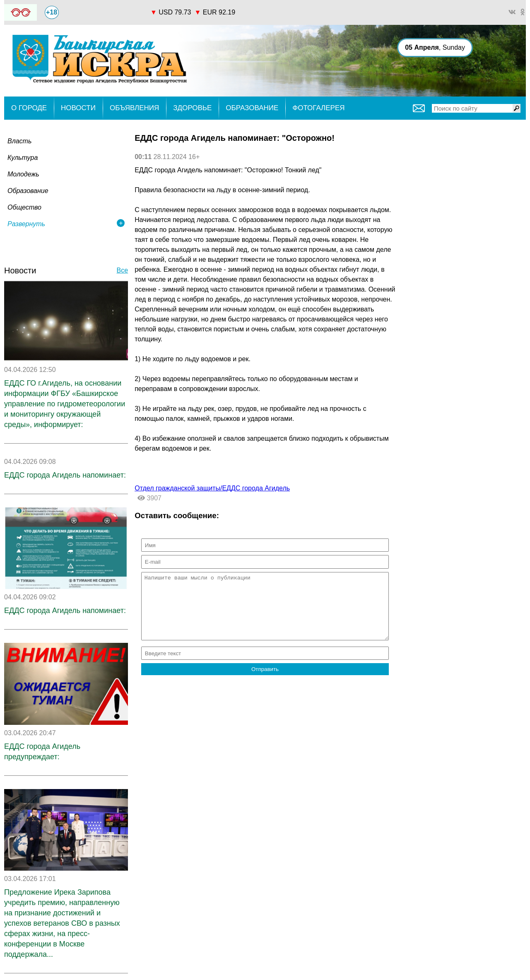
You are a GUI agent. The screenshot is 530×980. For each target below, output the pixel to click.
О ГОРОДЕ (29, 108)
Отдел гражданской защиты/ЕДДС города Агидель (212, 488)
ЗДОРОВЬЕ (192, 108)
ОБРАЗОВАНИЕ (252, 108)
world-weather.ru (105, 16)
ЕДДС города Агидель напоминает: (65, 475)
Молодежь (23, 174)
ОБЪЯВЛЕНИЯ (134, 108)
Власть (19, 141)
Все (123, 270)
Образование (28, 191)
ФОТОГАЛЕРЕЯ (318, 108)
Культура (23, 158)
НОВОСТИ (78, 108)
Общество (24, 207)
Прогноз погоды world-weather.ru (104, 9)
